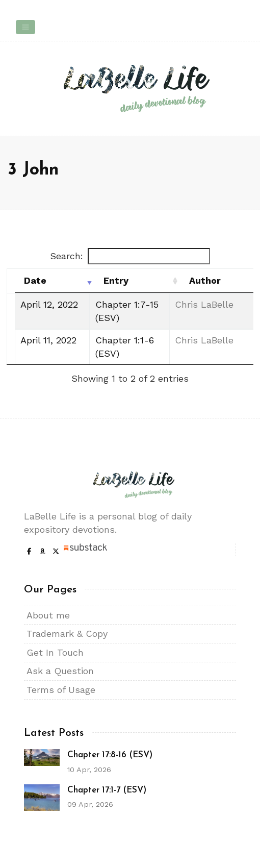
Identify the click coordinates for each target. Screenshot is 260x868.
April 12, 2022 (49, 304)
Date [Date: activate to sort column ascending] (35, 280)
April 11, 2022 (48, 340)
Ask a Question (60, 671)
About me (48, 615)
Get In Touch (55, 652)
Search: (130, 256)
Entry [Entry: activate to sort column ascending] (116, 280)
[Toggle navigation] (25, 27)
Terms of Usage (61, 690)
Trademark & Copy (67, 634)
